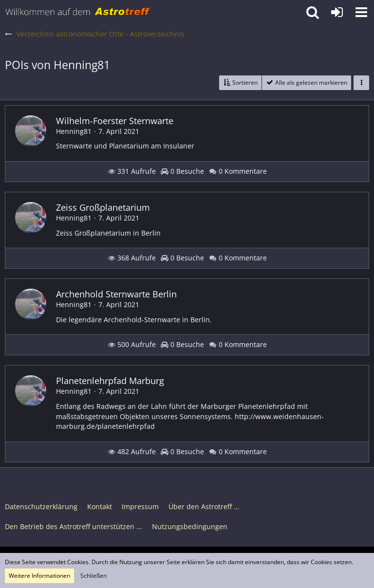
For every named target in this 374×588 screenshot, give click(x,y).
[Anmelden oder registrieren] (337, 12)
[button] (361, 12)
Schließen (93, 576)
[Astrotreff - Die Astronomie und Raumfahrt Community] (78, 12)
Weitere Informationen (39, 576)
